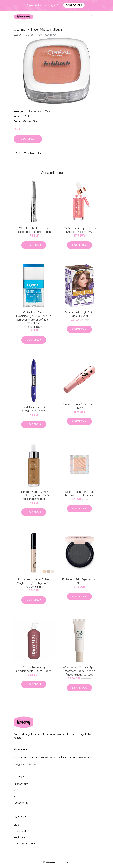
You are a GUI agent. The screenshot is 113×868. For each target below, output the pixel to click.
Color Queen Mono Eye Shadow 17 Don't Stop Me (79, 493)
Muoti (17, 796)
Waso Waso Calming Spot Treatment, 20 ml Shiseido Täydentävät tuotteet (79, 671)
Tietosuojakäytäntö (25, 844)
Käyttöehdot (21, 837)
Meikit (17, 790)
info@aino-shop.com (26, 765)
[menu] (97, 16)
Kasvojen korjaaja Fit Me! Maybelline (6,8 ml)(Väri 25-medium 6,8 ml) (34, 583)
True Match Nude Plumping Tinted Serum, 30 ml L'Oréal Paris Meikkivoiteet (34, 495)
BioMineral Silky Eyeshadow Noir (79, 581)
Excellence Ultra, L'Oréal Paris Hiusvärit (79, 314)
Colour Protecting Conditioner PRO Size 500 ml (34, 669)
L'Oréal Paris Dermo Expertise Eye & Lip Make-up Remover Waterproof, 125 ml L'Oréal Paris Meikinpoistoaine (34, 320)
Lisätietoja (28, 139)
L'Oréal (48, 111)
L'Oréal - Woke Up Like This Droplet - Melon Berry (79, 230)
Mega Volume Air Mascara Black (79, 406)
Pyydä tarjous (74, 5)
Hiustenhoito (21, 784)
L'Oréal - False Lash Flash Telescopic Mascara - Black (34, 230)
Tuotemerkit (36, 111)
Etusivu (18, 35)
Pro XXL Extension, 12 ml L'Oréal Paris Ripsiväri (34, 409)
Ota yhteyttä (21, 831)
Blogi (17, 825)
